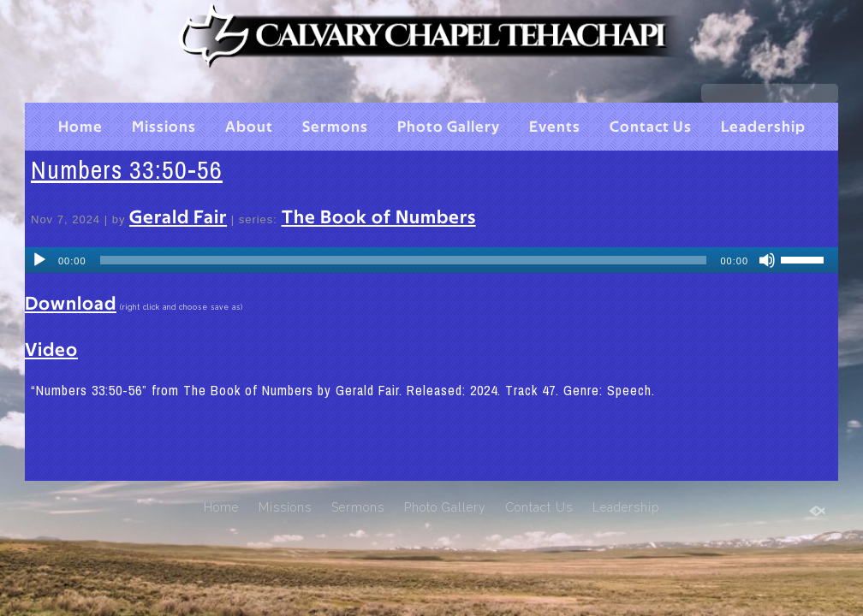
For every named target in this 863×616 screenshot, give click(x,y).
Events (555, 127)
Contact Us (651, 127)
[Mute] (767, 260)
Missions (164, 127)
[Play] (39, 260)
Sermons (335, 127)
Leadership (763, 127)
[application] (431, 260)
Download (71, 304)
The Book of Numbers (379, 217)
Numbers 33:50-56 (127, 169)
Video (51, 350)
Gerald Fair (178, 217)
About (249, 127)
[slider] (404, 260)
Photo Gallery (449, 127)
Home (80, 127)
